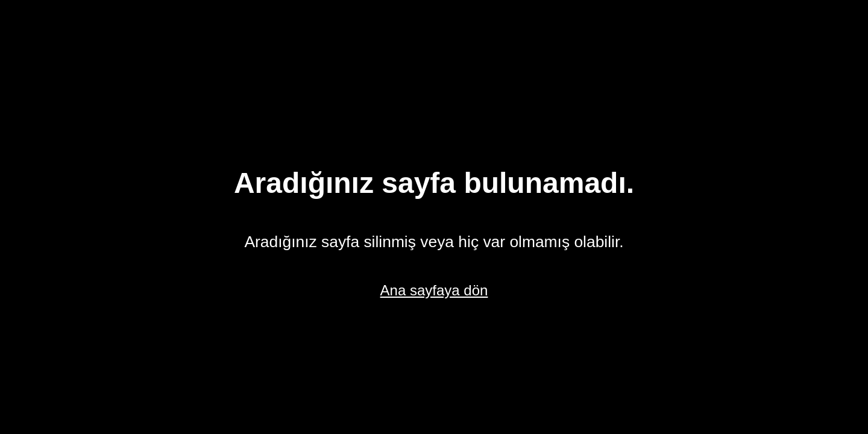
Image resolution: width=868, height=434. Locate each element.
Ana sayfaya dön (434, 290)
